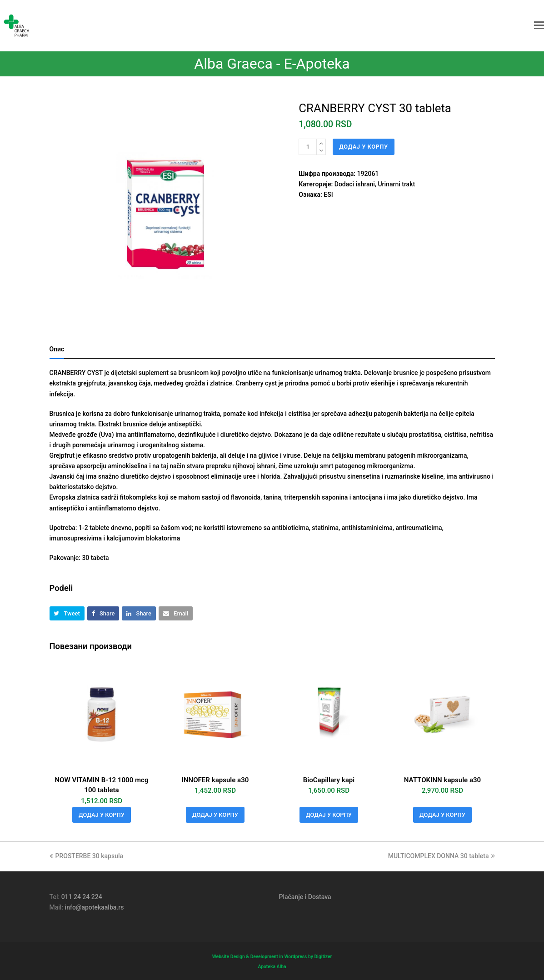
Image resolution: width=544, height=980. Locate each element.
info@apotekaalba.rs (95, 907)
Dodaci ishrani (355, 184)
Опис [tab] (57, 349)
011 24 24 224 (82, 897)
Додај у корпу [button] (102, 815)
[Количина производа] (308, 147)
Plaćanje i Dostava (305, 897)
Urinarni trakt (396, 184)
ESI (328, 195)
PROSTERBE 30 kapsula (87, 856)
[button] (539, 25)
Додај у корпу (363, 147)
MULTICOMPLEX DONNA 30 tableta (442, 856)
